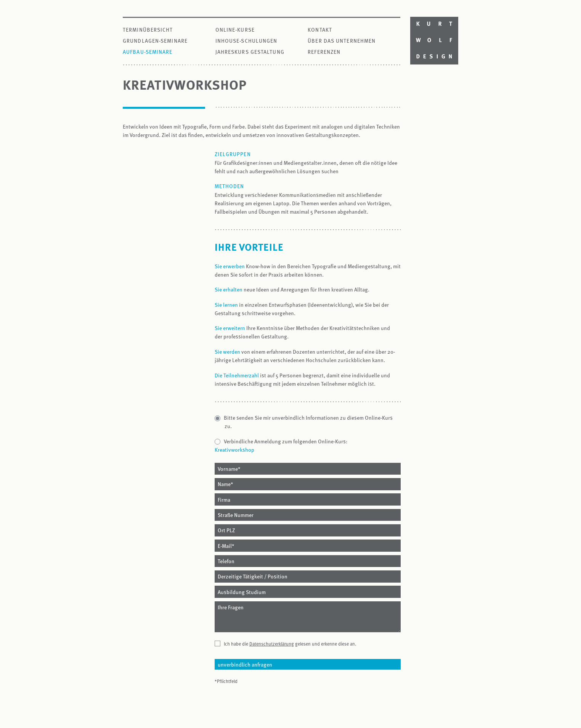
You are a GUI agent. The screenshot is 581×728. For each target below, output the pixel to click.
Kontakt (320, 30)
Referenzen (324, 52)
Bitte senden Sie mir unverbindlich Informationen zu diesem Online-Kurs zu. (309, 422)
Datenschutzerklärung (272, 644)
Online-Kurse (235, 30)
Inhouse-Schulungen (246, 41)
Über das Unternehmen (342, 41)
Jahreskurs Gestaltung (250, 52)
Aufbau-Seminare (148, 52)
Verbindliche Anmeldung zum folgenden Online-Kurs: (286, 441)
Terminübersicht (148, 30)
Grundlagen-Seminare (155, 41)
